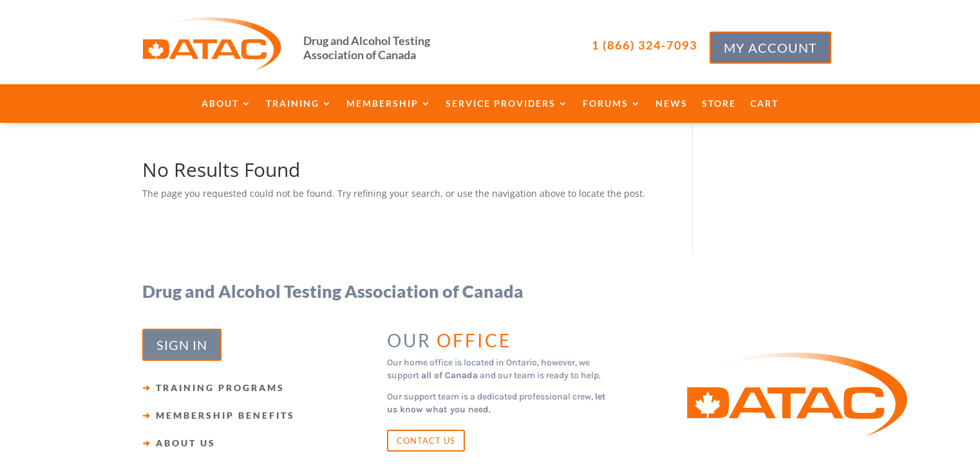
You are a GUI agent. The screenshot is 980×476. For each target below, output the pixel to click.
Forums (606, 104)
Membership (382, 104)
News (672, 104)
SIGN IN (182, 345)
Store (719, 104)
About (220, 104)
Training (293, 104)
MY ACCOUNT (770, 48)
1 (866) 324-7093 (645, 45)
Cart (764, 104)
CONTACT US (426, 441)
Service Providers (501, 104)
